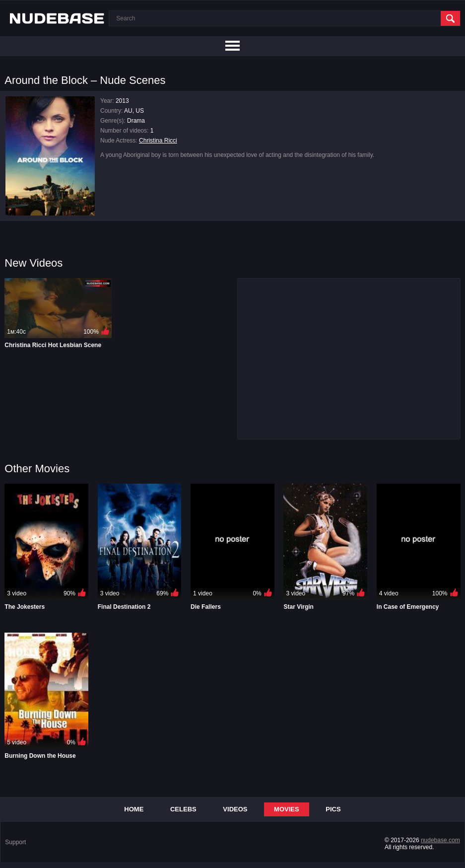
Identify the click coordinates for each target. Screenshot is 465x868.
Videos (235, 809)
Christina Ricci (158, 141)
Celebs (183, 809)
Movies (287, 809)
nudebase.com (440, 840)
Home (134, 809)
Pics (333, 809)
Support (15, 842)
